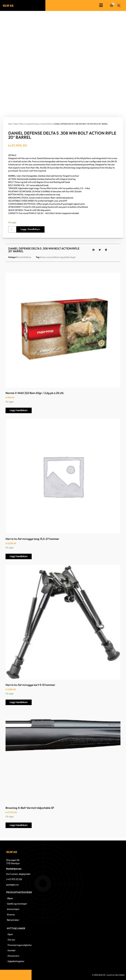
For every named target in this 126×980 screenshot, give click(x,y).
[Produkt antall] (12, 229)
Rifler (22, 124)
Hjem (10, 124)
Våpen (16, 124)
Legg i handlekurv (30, 229)
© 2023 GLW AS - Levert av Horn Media (108, 975)
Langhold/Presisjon (33, 124)
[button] (119, 5)
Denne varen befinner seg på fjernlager (58, 257)
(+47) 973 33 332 (14, 879)
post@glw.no (12, 885)
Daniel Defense (47, 124)
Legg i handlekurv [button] (19, 410)
